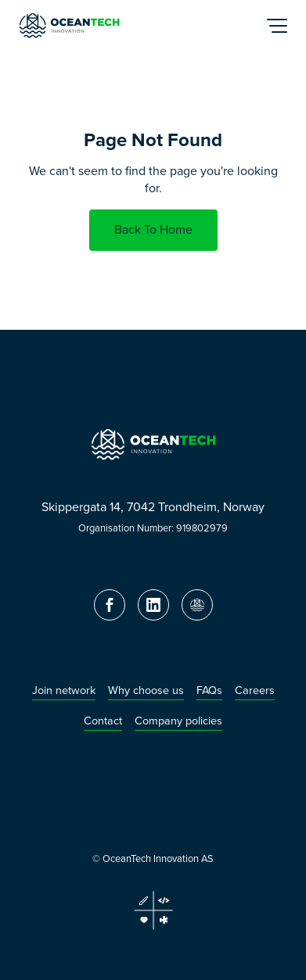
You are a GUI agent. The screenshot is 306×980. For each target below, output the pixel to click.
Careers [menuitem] (255, 690)
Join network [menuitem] (64, 690)
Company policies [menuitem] (178, 721)
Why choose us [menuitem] (146, 690)
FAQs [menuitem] (209, 690)
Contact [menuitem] (103, 721)
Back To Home (153, 229)
